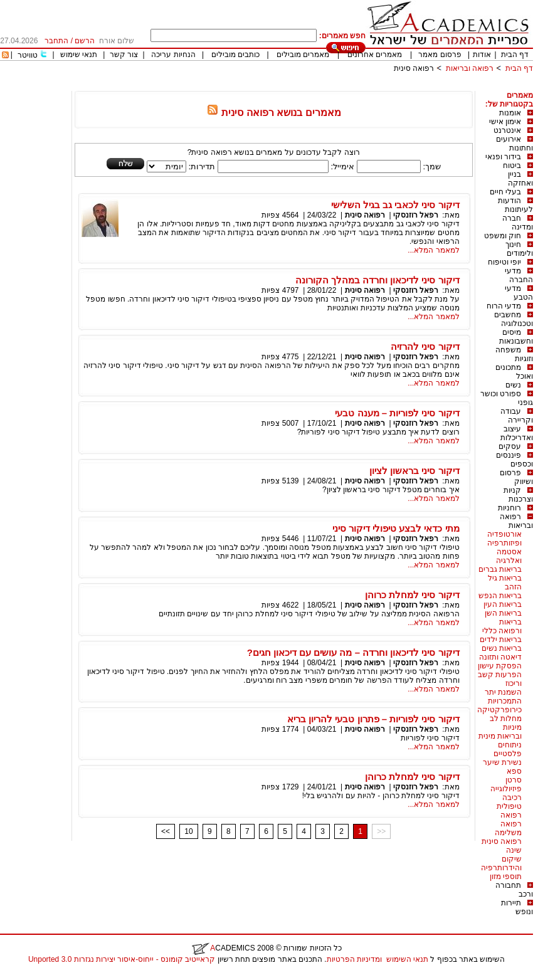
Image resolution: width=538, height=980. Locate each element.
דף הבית (515, 55)
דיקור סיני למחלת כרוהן (412, 595)
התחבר (56, 41)
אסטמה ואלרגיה (509, 556)
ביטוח (512, 166)
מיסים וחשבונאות (516, 337)
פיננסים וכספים (514, 460)
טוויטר (28, 55)
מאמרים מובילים (303, 55)
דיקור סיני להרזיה (425, 346)
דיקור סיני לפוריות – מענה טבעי (397, 413)
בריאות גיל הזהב (505, 582)
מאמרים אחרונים (375, 55)
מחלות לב (506, 719)
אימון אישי (505, 122)
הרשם (85, 41)
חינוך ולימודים (519, 249)
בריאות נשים (502, 648)
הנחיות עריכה (173, 55)
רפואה (511, 815)
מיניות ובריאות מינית (500, 732)
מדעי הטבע (519, 293)
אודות (482, 55)
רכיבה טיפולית (509, 802)
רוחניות (509, 508)
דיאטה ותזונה (500, 657)
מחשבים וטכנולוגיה (514, 319)
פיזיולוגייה (506, 789)
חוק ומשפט (503, 236)
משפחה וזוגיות (514, 354)
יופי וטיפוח (504, 262)
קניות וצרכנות (518, 495)
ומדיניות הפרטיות (354, 959)
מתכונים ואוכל (514, 372)
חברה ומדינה (518, 223)
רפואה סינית (414, 68)
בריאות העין (503, 604)
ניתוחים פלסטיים (508, 749)
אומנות (510, 113)
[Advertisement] (305, 86)
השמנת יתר (503, 692)
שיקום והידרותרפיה (501, 863)
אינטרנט (507, 130)
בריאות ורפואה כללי (502, 626)
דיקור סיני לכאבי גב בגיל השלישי (395, 205)
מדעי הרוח (504, 306)
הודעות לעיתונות (515, 205)
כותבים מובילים (235, 55)
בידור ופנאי (503, 157)
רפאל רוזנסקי (416, 215)
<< (166, 831)
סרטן (514, 780)
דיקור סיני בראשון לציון (414, 471)
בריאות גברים (500, 569)
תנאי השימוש (407, 959)
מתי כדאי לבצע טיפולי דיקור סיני (396, 528)
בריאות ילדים (501, 640)
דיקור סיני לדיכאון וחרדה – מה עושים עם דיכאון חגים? (353, 652)
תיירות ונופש (517, 907)
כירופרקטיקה (499, 710)
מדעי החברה (519, 275)
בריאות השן (503, 613)
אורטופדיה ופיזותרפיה (504, 539)
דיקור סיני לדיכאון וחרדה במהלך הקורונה (377, 280)
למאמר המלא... (433, 250)
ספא (514, 771)
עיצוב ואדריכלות (517, 433)
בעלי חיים (505, 192)
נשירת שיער (502, 762)
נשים (513, 385)
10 (188, 831)
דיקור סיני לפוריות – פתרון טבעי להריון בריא (373, 719)
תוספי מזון (506, 877)
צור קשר (124, 55)
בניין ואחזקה (520, 179)
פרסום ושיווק (516, 477)
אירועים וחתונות (514, 144)
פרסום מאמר (440, 55)
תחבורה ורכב (514, 890)
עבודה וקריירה (517, 416)
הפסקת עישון (500, 666)
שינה (514, 850)
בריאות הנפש (500, 596)
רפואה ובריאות (470, 68)
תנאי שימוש (79, 55)
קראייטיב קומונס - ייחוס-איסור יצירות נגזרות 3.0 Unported (122, 959)
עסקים (510, 446)
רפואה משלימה (508, 828)
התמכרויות (505, 701)
